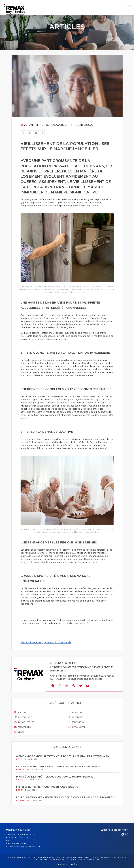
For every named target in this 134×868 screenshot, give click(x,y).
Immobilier (76, 717)
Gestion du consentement (88, 860)
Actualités (30, 125)
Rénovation (77, 722)
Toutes (20, 713)
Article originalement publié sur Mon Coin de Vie (46, 643)
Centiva (73, 864)
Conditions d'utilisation (62, 860)
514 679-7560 (19, 844)
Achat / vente (24, 722)
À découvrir (23, 717)
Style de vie (77, 727)
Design (20, 732)
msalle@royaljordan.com (28, 847)
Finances (75, 713)
